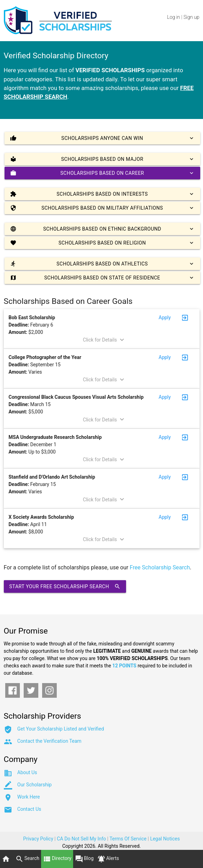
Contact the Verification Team (49, 741)
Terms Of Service (128, 839)
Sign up (191, 17)
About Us (27, 772)
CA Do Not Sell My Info (81, 839)
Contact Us (29, 809)
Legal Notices (165, 839)
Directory (57, 859)
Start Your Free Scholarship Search (65, 586)
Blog (84, 859)
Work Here (29, 797)
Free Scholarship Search (160, 567)
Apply (165, 317)
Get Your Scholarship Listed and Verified (61, 729)
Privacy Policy (38, 839)
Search (27, 859)
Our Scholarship (35, 785)
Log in (174, 17)
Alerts (108, 859)
